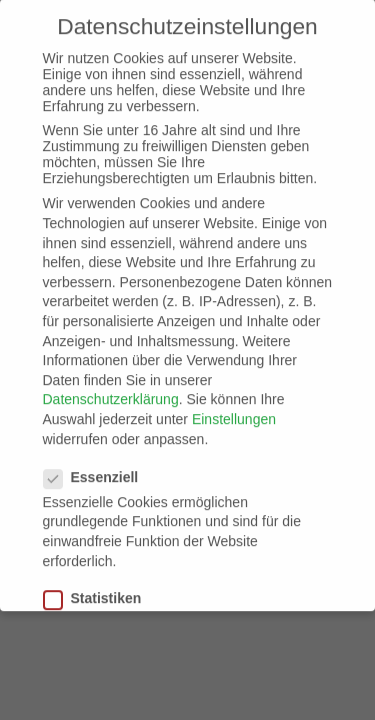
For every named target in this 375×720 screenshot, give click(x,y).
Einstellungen (234, 410)
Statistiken (101, 589)
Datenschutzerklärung (111, 390)
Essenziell (99, 468)
